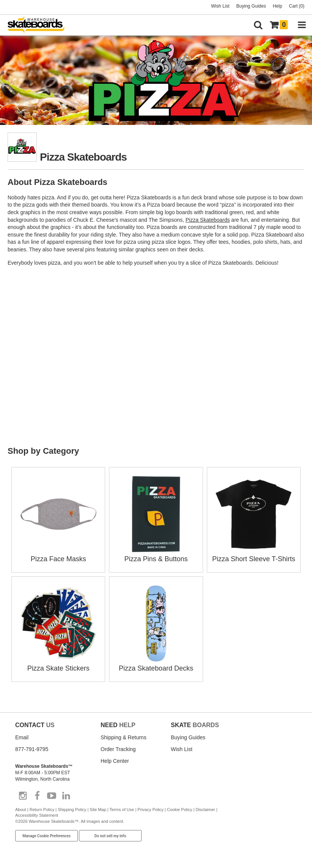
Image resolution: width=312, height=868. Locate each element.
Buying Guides (251, 6)
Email (22, 737)
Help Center (115, 761)
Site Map (98, 810)
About (21, 810)
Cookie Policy (180, 810)
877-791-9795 (32, 749)
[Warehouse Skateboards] (40, 25)
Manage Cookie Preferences (46, 836)
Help (278, 6)
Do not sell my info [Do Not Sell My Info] (110, 836)
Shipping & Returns (124, 737)
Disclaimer (205, 810)
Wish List (220, 6)
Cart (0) (297, 6)
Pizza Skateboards (208, 220)
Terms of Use (122, 810)
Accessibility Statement (37, 815)
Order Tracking (118, 749)
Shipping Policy (72, 810)
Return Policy (42, 810)
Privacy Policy (150, 810)
